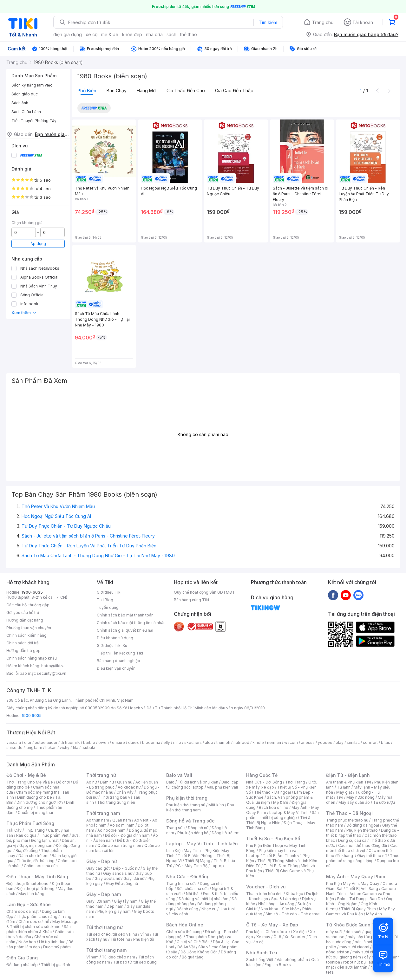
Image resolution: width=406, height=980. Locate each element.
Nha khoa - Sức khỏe (280, 909)
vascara (14, 742)
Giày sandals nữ (118, 873)
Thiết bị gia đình (56, 965)
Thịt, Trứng (35, 830)
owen (104, 742)
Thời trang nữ (101, 775)
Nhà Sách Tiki (262, 953)
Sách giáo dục (25, 94)
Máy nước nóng (360, 797)
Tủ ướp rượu (384, 802)
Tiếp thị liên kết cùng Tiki (120, 653)
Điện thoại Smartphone (27, 883)
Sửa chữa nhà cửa (193, 889)
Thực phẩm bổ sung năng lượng (363, 858)
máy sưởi (334, 932)
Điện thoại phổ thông (36, 889)
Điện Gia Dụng (22, 958)
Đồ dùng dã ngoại (363, 825)
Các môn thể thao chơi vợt (362, 848)
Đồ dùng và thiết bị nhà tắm (203, 899)
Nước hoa (27, 942)
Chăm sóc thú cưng (184, 932)
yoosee (325, 742)
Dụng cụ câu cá (352, 840)
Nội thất (193, 894)
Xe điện (300, 932)
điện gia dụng (68, 34)
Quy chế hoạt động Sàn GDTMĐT (204, 592)
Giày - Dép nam (104, 894)
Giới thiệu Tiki (109, 592)
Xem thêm (24, 313)
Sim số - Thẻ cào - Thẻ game (293, 914)
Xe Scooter (295, 937)
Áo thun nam (98, 820)
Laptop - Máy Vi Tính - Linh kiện (202, 844)
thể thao (189, 34)
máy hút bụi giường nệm (360, 954)
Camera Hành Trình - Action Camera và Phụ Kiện (361, 894)
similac (353, 742)
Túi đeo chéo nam (118, 957)
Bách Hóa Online (185, 925)
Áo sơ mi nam (122, 825)
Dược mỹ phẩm (57, 947)
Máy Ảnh (374, 914)
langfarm (34, 748)
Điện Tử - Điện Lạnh (348, 775)
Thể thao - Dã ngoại (272, 792)
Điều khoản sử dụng (115, 638)
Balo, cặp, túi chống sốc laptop (203, 785)
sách (171, 34)
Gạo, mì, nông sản (36, 845)
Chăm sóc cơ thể (34, 922)
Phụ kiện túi (144, 939)
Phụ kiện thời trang (187, 798)
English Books (278, 965)
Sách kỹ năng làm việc (32, 85)
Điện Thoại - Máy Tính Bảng (37, 877)
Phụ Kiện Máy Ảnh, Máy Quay (353, 883)
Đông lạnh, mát (45, 840)
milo (177, 742)
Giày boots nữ (107, 878)
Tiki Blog (105, 600)
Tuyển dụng (108, 607)
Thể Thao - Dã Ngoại (349, 813)
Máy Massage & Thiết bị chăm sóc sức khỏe (43, 924)
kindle (258, 742)
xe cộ (92, 34)
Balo (170, 782)
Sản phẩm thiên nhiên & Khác (39, 929)
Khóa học (294, 894)
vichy (65, 748)
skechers (193, 742)
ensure (118, 742)
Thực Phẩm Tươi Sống (30, 823)
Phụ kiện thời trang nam (200, 807)
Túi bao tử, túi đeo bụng (135, 962)
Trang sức (175, 828)
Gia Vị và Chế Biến (193, 942)
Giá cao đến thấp (234, 90)
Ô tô (277, 937)
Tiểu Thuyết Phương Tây (34, 121)
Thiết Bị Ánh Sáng (362, 889)
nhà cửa (154, 34)
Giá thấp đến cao (186, 90)
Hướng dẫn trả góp (23, 651)
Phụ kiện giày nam (114, 911)
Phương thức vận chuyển (29, 628)
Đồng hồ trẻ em (226, 833)
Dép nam (115, 906)
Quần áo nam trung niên (119, 845)
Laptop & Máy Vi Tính (289, 812)
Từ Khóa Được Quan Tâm (354, 925)
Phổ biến (87, 90)
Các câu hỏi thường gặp (28, 605)
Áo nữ (92, 782)
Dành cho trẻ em (33, 856)
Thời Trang (295, 782)
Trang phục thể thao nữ (347, 820)
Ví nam (92, 957)
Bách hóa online (274, 807)
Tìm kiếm (268, 22)
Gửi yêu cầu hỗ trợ (23, 612)
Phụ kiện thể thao (362, 830)
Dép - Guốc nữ (126, 868)
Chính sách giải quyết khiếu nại (125, 630)
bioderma (151, 742)
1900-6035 (32, 592)
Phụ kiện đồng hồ (193, 833)
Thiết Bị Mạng (198, 861)
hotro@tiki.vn (53, 666)
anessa (308, 742)
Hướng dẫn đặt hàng (25, 620)
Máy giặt (344, 792)
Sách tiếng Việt (260, 960)
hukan (51, 748)
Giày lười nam (98, 901)
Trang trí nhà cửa (181, 883)
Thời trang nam (103, 813)
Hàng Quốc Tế (262, 775)
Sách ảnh (20, 103)
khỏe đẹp (132, 34)
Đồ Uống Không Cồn (199, 952)
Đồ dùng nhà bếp (22, 965)
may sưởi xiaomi (354, 947)
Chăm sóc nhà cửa (41, 866)
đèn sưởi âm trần (352, 967)
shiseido (14, 748)
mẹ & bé (110, 34)
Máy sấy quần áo (354, 802)
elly (167, 742)
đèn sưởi (354, 932)
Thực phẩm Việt (54, 835)
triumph (223, 742)
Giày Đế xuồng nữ (122, 883)
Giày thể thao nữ (372, 856)
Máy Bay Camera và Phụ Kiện (360, 911)
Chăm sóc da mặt (23, 911)
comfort (370, 742)
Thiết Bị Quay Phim (358, 909)
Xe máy (263, 937)
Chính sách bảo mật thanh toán (125, 615)
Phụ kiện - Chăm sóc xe (268, 932)
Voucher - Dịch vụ (266, 887)
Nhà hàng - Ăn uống (276, 904)
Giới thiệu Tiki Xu (112, 645)
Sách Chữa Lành (26, 112)
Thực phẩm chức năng (37, 916)
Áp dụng (38, 244)
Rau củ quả (26, 835)
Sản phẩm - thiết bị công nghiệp (282, 815)
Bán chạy (117, 90)
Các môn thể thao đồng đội (363, 845)
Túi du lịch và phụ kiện (198, 782)
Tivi (340, 797)
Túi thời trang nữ (105, 927)
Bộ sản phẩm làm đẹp (40, 944)
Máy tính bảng (31, 894)
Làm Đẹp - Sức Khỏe (29, 904)
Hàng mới (147, 90)
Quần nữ (125, 782)
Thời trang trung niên (116, 802)
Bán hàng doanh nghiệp (118, 661)
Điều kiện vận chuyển (116, 668)
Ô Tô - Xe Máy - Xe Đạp (272, 925)
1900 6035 (32, 716)
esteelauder (46, 742)
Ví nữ (145, 934)
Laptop (217, 866)
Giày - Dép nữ (102, 861)
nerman (274, 742)
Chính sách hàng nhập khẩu (32, 658)
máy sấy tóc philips (366, 937)
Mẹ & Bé (281, 802)
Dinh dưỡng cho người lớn (40, 802)
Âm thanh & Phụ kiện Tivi (349, 782)
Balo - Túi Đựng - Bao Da (360, 899)
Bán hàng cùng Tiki (191, 600)
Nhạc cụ (209, 909)
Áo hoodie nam (111, 830)
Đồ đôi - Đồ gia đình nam (127, 835)
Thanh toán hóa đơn (264, 894)
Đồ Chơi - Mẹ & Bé (26, 775)
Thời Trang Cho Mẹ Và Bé (30, 782)
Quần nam (122, 820)
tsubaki (88, 748)
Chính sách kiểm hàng (26, 635)
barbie (89, 742)
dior (28, 742)
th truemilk (70, 742)
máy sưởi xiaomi (367, 952)
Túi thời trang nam (106, 950)
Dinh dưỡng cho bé (35, 797)
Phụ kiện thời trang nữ (186, 805)
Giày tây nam (126, 901)
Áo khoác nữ (129, 787)
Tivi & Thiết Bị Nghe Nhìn (278, 820)
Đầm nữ (107, 782)
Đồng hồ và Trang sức (190, 821)
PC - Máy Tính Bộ (191, 866)
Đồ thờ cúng (187, 909)
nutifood (241, 742)
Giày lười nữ (134, 878)
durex (134, 742)
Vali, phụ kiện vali (222, 787)
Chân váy (125, 792)
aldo (209, 742)
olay (340, 742)
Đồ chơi (63, 782)
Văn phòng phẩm (292, 960)
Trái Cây (14, 830)
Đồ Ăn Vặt (186, 947)
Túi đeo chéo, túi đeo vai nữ (112, 934)
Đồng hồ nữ (198, 828)
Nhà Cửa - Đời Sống (188, 877)
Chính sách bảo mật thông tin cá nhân (131, 623)
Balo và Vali (179, 775)
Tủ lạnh (344, 787)
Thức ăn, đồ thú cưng (36, 861)
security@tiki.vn (52, 673)
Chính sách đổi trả (23, 643)
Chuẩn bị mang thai (35, 812)
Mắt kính (216, 805)
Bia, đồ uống (27, 851)
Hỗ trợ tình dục (52, 942)
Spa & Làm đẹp (285, 899)
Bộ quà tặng (193, 957)
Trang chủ (323, 22)
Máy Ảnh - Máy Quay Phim (356, 877)
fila (75, 748)
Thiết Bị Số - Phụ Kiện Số (273, 838)
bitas (386, 742)
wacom (291, 742)
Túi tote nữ (120, 939)
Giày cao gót (98, 868)
